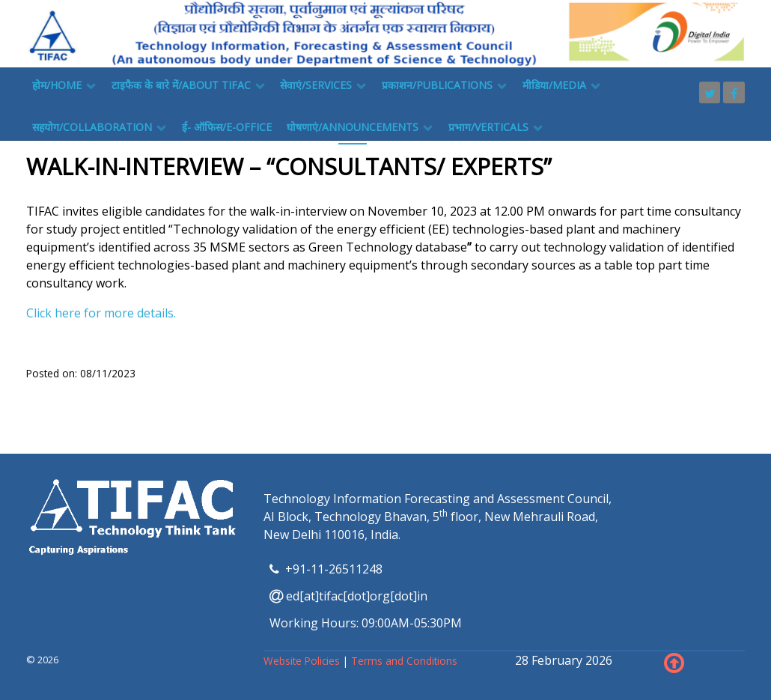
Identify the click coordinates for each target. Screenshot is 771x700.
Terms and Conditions (404, 661)
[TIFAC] (385, 32)
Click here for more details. (101, 313)
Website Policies (303, 661)
